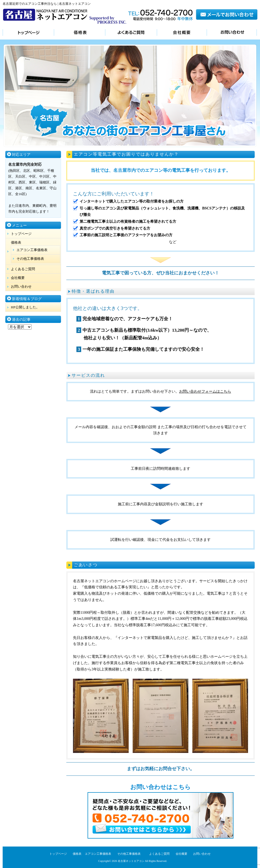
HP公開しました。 (25, 307)
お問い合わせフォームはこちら (205, 391)
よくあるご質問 (131, 33)
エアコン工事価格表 (32, 250)
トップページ (28, 33)
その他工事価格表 (30, 259)
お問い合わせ (232, 33)
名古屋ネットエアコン (131, 861)
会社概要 (182, 33)
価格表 (79, 33)
